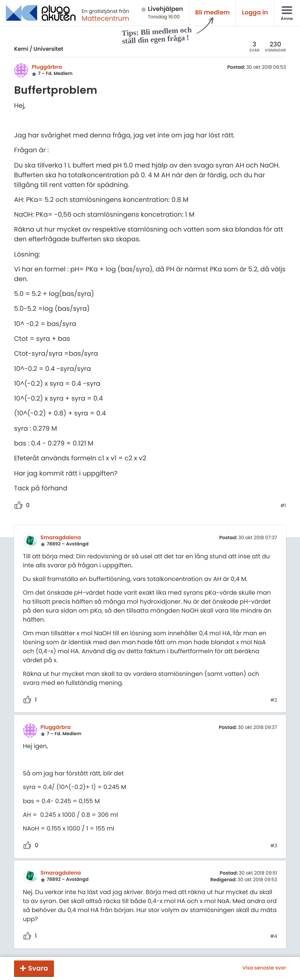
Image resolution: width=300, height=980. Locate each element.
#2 (274, 700)
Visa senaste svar (264, 968)
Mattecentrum (105, 18)
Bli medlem (213, 13)
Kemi (21, 49)
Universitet (48, 49)
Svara (38, 968)
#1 (283, 506)
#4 (274, 937)
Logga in (255, 13)
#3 (274, 846)
